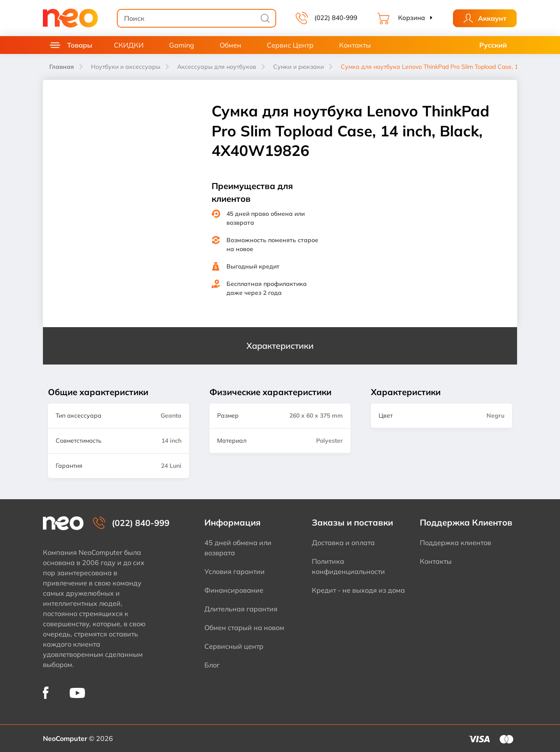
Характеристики (280, 346)
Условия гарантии (235, 571)
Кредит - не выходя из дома (358, 590)
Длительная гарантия (241, 609)
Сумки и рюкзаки (298, 67)
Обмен (231, 45)
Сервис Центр (290, 45)
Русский (493, 45)
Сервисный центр (234, 646)
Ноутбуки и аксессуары (126, 67)
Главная (62, 67)
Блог (212, 665)
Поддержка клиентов (455, 543)
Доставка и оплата (343, 543)
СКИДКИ (129, 45)
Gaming (182, 45)
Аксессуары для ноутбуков (217, 67)
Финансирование (234, 590)
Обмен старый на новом (244, 628)
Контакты (355, 45)
